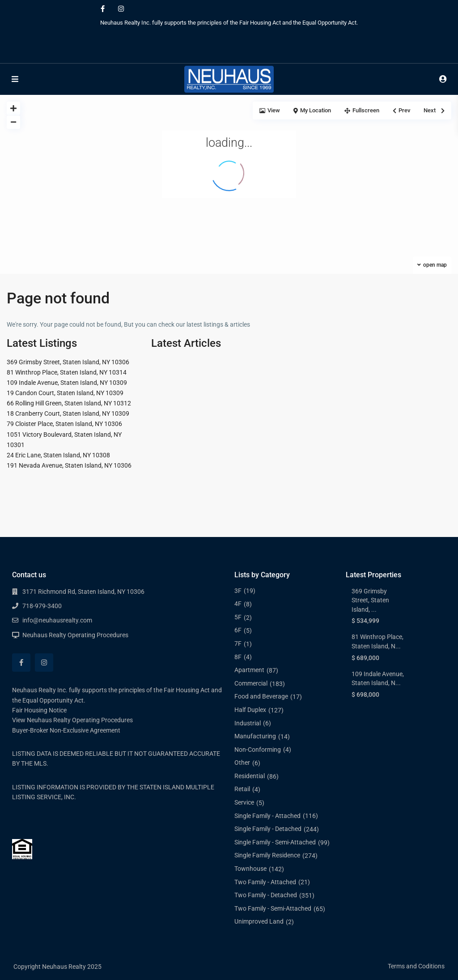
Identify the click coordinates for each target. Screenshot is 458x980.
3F (238, 591)
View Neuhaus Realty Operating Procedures (72, 720)
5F (238, 617)
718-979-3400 (42, 606)
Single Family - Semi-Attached (275, 842)
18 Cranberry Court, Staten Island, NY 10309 (68, 413)
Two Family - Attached (265, 882)
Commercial (251, 683)
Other (242, 763)
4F (238, 604)
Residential (250, 776)
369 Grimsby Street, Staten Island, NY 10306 (68, 362)
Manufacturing (255, 736)
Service (244, 802)
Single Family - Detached (268, 829)
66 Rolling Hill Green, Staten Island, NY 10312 (69, 403)
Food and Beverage (261, 696)
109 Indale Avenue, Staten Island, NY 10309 (67, 383)
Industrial (248, 723)
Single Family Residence (267, 855)
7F (238, 643)
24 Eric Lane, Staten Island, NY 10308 (58, 455)
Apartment (249, 670)
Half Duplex (250, 710)
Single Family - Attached (267, 816)
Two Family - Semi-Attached (273, 908)
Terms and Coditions (416, 966)
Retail (242, 789)
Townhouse (250, 869)
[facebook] (103, 9)
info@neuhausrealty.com (57, 620)
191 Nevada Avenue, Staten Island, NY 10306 (69, 465)
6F (238, 630)
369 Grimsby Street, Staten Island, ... (370, 600)
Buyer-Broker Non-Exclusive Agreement (66, 730)
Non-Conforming (258, 750)
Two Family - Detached (266, 895)
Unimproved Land (259, 921)
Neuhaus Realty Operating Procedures (75, 635)
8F (238, 657)
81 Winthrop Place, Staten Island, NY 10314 (67, 372)
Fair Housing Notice (39, 710)
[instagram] (121, 9)
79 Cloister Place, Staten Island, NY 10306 (64, 424)
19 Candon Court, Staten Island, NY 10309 (65, 393)
